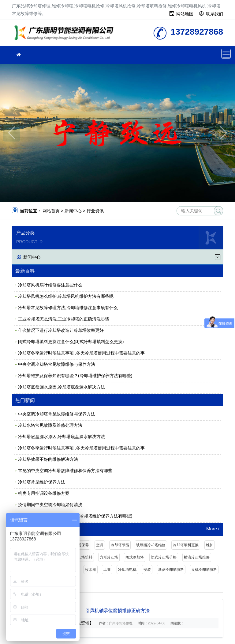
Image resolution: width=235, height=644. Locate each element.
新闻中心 (73, 211)
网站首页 (51, 211)
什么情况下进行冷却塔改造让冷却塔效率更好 (61, 330)
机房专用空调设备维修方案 (44, 493)
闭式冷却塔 (135, 557)
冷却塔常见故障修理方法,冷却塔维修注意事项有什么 (68, 308)
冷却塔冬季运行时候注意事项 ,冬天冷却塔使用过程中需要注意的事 (81, 353)
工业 (107, 570)
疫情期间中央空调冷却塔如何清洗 (50, 505)
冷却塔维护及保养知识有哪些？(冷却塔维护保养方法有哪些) (75, 376)
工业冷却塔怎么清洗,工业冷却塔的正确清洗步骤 (64, 319)
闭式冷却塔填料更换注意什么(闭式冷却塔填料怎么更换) (71, 342)
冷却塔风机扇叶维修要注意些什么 (50, 285)
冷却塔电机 (127, 570)
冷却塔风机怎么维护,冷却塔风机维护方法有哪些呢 (66, 296)
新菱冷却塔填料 (171, 570)
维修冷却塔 (65, 35)
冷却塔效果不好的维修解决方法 (48, 459)
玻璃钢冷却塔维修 (151, 545)
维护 (210, 545)
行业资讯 (95, 211)
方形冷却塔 (109, 557)
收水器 (91, 570)
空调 (100, 545)
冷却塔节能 (120, 545)
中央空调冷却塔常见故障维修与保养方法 (57, 364)
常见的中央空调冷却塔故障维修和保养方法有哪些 (65, 471)
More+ (213, 529)
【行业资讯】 (81, 623)
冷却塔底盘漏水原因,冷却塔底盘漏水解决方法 (62, 387)
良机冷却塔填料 (204, 570)
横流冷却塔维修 (197, 557)
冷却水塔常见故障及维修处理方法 (50, 425)
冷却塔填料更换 (186, 545)
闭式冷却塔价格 (164, 557)
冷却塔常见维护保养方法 (42, 482)
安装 (147, 570)
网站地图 (185, 14)
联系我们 (214, 14)
